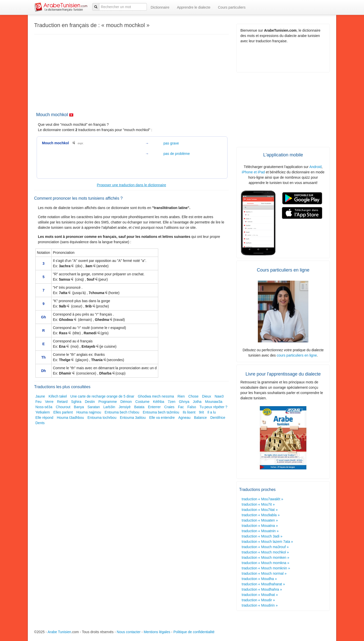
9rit (201, 412)
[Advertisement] (129, 72)
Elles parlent (63, 412)
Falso (192, 407)
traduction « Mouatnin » (260, 531)
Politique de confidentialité (194, 632)
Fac (181, 407)
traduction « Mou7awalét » (262, 499)
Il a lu (211, 412)
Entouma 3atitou (133, 418)
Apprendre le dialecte (194, 7)
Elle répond (44, 418)
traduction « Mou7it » (258, 504)
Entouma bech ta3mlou (161, 412)
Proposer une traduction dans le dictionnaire (131, 185)
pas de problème (176, 154)
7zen (171, 402)
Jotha (197, 402)
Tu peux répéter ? (213, 407)
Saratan (94, 407)
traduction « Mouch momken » (265, 557)
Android (315, 167)
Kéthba (158, 402)
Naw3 (219, 396)
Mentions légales (157, 632)
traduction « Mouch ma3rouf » (265, 547)
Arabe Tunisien (59, 632)
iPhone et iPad (253, 172)
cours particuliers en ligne (297, 355)
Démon (126, 402)
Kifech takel (58, 396)
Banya (79, 407)
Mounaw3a (214, 402)
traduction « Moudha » (259, 579)
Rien (181, 396)
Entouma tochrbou (102, 418)
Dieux (207, 396)
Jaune (40, 396)
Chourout (63, 407)
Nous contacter (129, 632)
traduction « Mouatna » (260, 526)
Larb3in (109, 407)
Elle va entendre (162, 418)
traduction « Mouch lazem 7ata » (267, 542)
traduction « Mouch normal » (264, 573)
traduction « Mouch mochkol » (265, 552)
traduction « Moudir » (258, 600)
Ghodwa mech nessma (156, 396)
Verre (49, 402)
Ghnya (184, 402)
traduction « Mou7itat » (260, 510)
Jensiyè (124, 407)
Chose (193, 396)
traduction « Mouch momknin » (266, 568)
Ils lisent (189, 412)
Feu (38, 402)
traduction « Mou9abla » (261, 515)
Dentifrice (218, 418)
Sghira (76, 402)
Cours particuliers (232, 7)
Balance (200, 418)
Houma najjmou (89, 412)
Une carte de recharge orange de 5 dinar (102, 396)
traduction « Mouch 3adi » (262, 536)
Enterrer (154, 407)
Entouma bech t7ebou (122, 412)
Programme (108, 402)
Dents (40, 423)
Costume (142, 402)
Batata (139, 407)
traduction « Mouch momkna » (265, 563)
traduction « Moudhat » (260, 595)
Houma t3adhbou (70, 418)
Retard (62, 402)
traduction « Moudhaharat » (263, 584)
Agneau (184, 418)
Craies (169, 407)
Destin (90, 402)
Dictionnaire (160, 7)
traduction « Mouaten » (260, 520)
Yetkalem (43, 412)
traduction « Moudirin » (260, 605)
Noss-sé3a (44, 407)
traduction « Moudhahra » (262, 589)
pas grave (171, 143)
